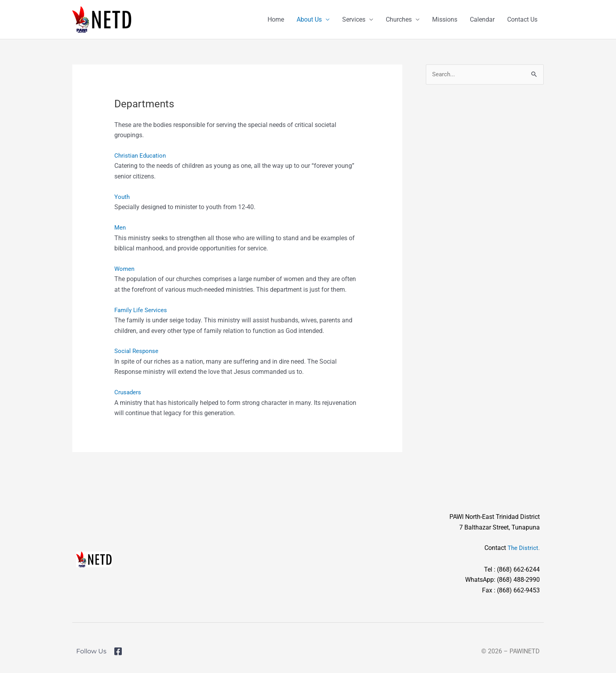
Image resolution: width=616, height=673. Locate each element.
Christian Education (141, 155)
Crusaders (128, 392)
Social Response (137, 351)
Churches (399, 19)
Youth (122, 197)
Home (276, 19)
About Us (309, 19)
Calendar (482, 19)
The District (522, 548)
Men (120, 227)
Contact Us (522, 19)
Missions (445, 19)
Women (125, 269)
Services (354, 19)
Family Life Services (142, 310)
